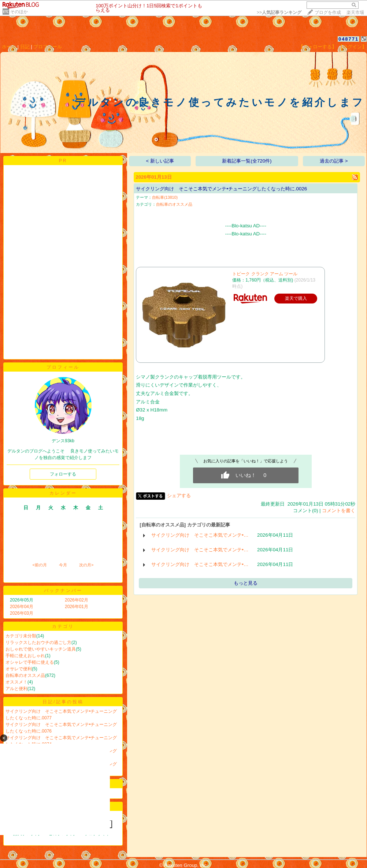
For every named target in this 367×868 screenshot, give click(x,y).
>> (279, 12)
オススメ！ (16, 682)
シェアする (179, 496)
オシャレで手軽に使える (30, 662)
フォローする (63, 474)
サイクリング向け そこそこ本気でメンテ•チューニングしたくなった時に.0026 (221, 189)
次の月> (86, 565)
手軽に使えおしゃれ (25, 656)
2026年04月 (22, 607)
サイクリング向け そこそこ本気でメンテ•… (200, 535)
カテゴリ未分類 (21, 636)
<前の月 (39, 565)
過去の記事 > (334, 161)
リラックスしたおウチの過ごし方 (38, 642)
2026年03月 (22, 613)
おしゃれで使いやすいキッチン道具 (41, 649)
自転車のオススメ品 (25, 675)
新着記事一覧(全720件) (247, 161)
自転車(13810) (165, 197)
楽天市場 (355, 12)
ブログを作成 (328, 12)
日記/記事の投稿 (63, 702)
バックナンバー (63, 591)
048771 (349, 39)
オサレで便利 (19, 669)
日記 (25, 47)
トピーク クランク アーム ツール (265, 274)
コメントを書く (339, 511)
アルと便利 (16, 689)
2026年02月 (77, 600)
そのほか (19, 12)
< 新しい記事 (160, 161)
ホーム (9, 47)
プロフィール (48, 47)
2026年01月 (77, 607)
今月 (63, 565)
